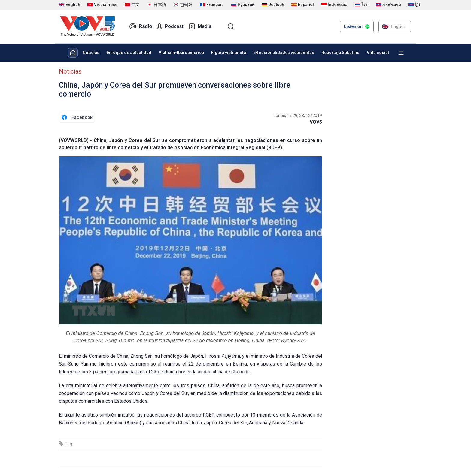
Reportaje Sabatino (340, 53)
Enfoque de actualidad (129, 53)
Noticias (91, 53)
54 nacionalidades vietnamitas (284, 53)
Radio (141, 26)
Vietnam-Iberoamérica (181, 53)
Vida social (378, 53)
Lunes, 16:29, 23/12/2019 (298, 116)
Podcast (170, 26)
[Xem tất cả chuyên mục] (401, 53)
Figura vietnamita (229, 53)
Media (200, 26)
